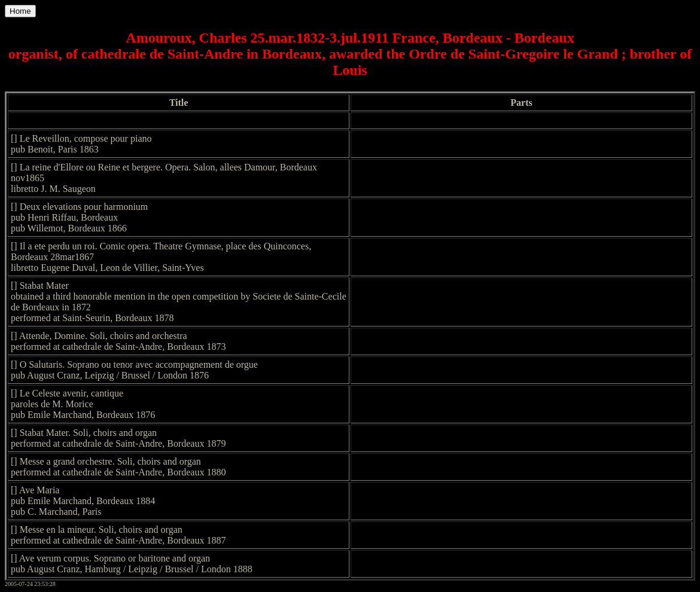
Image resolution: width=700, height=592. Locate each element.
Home (20, 11)
